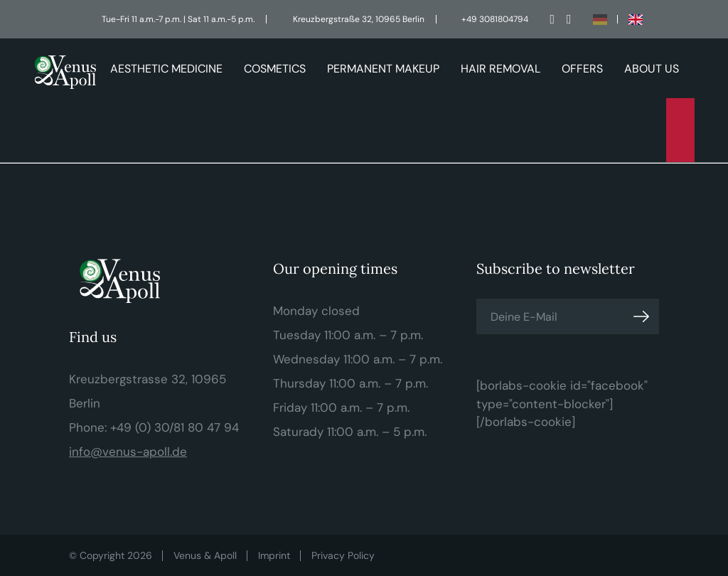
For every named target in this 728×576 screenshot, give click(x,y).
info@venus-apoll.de (128, 452)
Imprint (274, 555)
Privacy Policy (343, 555)
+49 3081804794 (495, 19)
